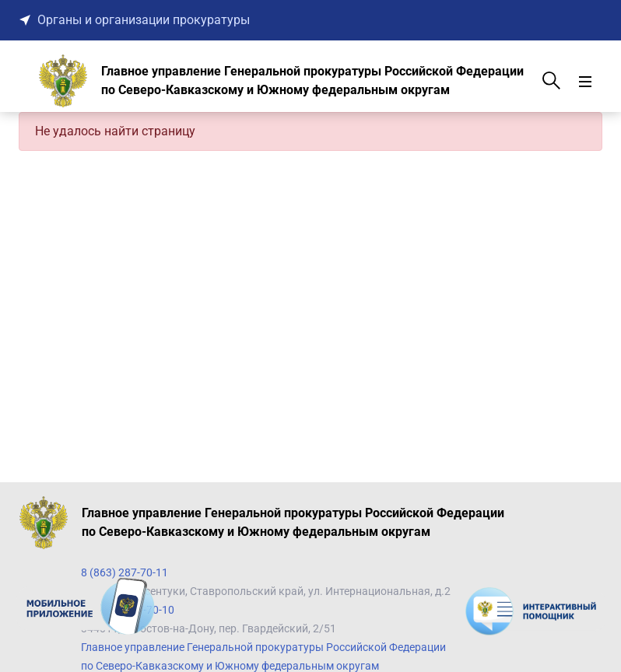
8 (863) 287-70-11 (125, 572)
